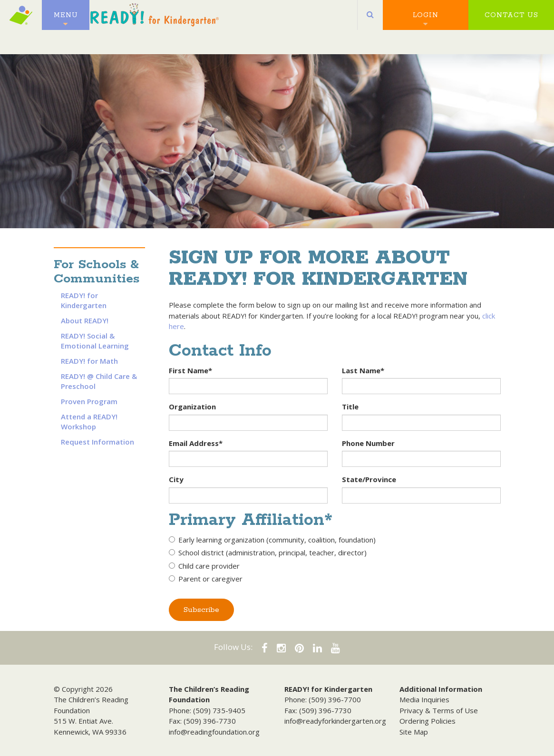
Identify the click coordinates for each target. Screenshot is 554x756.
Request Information (97, 442)
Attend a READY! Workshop (89, 422)
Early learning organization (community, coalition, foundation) (272, 540)
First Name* (190, 370)
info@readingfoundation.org (214, 732)
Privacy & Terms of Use (439, 710)
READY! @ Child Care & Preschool (99, 381)
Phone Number (368, 443)
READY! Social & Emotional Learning (95, 341)
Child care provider (204, 566)
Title (350, 407)
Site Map (414, 732)
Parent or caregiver (206, 579)
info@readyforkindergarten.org (335, 721)
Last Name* (363, 370)
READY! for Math (89, 361)
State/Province (369, 479)
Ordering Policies (428, 721)
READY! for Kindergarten (84, 300)
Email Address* (196, 443)
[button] (370, 19)
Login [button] (426, 19)
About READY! (85, 320)
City (176, 479)
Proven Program (89, 401)
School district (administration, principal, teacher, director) (268, 552)
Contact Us (511, 19)
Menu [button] (66, 19)
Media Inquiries (424, 699)
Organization (192, 407)
